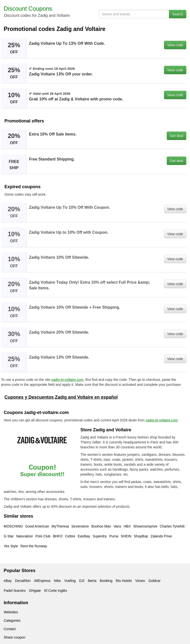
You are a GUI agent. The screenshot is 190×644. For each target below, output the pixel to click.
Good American (37, 526)
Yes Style (11, 546)
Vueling (70, 581)
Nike (57, 581)
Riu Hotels (124, 581)
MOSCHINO (13, 526)
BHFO (58, 536)
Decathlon (23, 581)
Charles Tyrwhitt (172, 526)
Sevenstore (80, 526)
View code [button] (175, 45)
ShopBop (141, 536)
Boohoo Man (101, 526)
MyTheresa (60, 526)
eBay (8, 581)
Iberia (92, 581)
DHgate (35, 591)
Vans (117, 526)
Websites (11, 612)
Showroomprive (145, 526)
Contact (10, 629)
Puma (114, 536)
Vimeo (140, 581)
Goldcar (154, 581)
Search (178, 14)
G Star (9, 536)
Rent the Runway (34, 546)
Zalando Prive (161, 536)
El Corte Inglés (56, 591)
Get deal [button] (177, 136)
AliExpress (42, 581)
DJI (82, 581)
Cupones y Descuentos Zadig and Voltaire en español (61, 397)
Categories (12, 621)
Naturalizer (24, 536)
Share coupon (14, 637)
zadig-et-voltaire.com (67, 380)
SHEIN (126, 536)
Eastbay (84, 536)
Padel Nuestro (15, 591)
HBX (127, 526)
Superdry (100, 536)
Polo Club (43, 536)
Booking (106, 581)
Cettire (70, 536)
